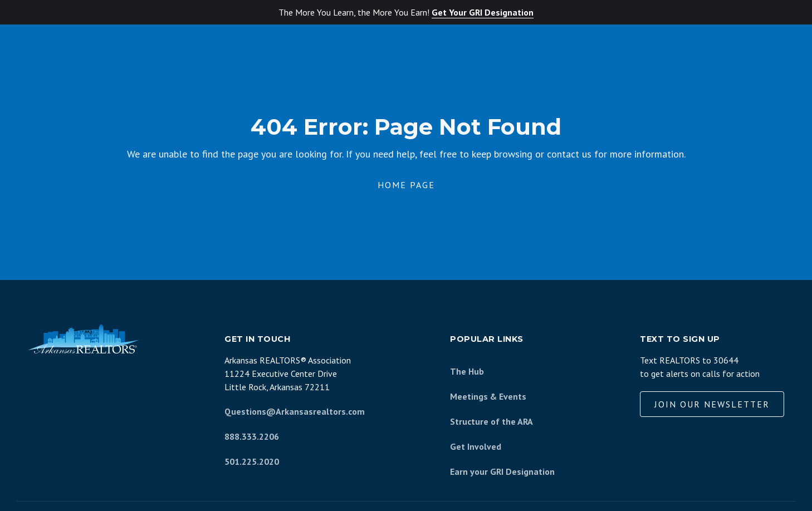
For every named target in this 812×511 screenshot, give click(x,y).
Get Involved (476, 446)
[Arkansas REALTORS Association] (84, 339)
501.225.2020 (252, 461)
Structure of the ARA (491, 421)
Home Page (406, 185)
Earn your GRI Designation (502, 471)
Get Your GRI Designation (483, 12)
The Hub (467, 371)
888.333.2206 (252, 436)
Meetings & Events (488, 396)
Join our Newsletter (712, 404)
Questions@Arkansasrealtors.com (295, 411)
